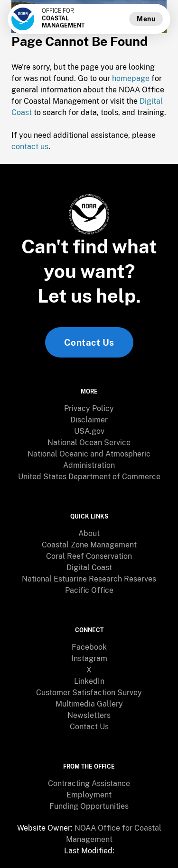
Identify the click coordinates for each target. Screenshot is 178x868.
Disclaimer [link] (89, 420)
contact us (30, 147)
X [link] (89, 670)
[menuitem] (89, 409)
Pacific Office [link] (89, 590)
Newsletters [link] (89, 715)
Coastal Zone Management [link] (89, 545)
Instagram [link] (89, 658)
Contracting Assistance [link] (89, 783)
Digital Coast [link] (89, 568)
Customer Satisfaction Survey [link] (89, 693)
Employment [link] (89, 795)
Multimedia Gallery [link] (89, 704)
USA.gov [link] (89, 431)
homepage (131, 78)
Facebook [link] (89, 647)
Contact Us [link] (89, 342)
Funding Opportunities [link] (89, 806)
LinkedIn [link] (89, 681)
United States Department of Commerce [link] (89, 477)
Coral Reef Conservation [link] (89, 556)
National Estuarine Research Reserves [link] (89, 579)
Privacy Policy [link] (89, 408)
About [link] (89, 533)
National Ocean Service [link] (89, 443)
